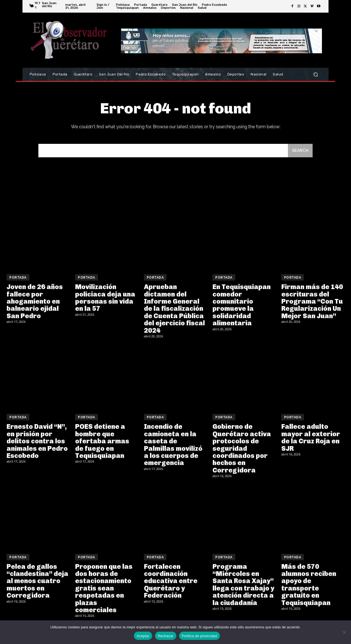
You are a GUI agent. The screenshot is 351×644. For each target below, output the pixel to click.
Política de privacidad (199, 636)
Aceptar (143, 636)
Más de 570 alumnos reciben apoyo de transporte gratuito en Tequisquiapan (309, 585)
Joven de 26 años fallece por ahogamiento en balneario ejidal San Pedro (35, 301)
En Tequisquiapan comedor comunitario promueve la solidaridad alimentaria (242, 305)
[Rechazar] (344, 632)
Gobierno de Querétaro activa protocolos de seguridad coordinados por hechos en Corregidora (242, 448)
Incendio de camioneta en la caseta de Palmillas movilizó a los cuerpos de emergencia (173, 445)
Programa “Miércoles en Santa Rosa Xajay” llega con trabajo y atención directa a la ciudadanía (243, 585)
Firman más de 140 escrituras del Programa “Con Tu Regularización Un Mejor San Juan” (312, 301)
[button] (315, 75)
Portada (18, 278)
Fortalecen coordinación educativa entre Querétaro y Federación (171, 581)
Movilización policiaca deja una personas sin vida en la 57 (105, 298)
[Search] (300, 151)
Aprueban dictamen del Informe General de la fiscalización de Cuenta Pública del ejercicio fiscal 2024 (174, 308)
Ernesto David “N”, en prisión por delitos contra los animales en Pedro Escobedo (37, 441)
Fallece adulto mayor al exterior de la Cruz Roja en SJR (311, 437)
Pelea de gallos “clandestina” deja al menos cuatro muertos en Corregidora (37, 581)
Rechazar (166, 636)
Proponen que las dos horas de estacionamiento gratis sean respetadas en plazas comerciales (104, 588)
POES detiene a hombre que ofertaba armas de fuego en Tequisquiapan (102, 441)
